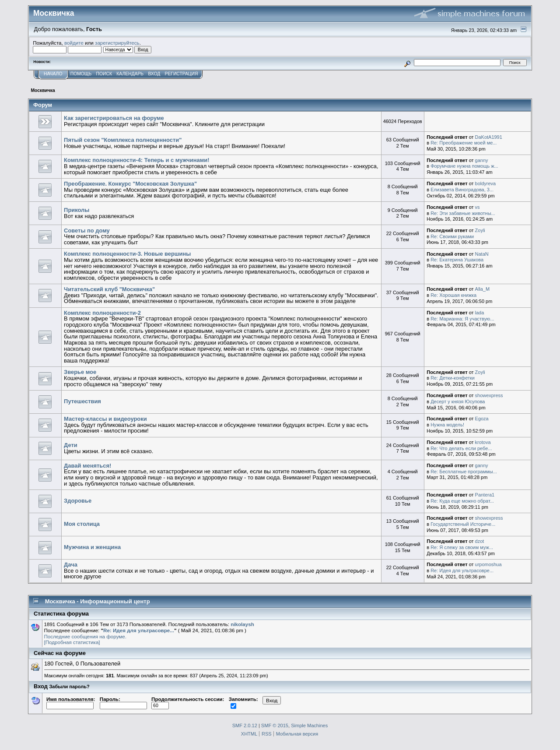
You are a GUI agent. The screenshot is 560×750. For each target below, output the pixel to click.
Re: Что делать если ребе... (461, 448)
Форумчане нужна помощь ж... (464, 166)
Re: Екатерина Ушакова (457, 260)
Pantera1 (485, 495)
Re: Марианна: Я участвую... (462, 319)
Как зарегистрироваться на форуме (114, 118)
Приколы (77, 210)
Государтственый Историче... (463, 524)
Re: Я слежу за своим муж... (462, 547)
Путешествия (82, 401)
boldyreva (486, 183)
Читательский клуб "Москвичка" (109, 289)
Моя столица (82, 524)
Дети (71, 445)
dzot (480, 541)
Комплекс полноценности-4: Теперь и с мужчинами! (136, 160)
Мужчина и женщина (92, 547)
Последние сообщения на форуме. (85, 636)
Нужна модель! (447, 425)
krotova (483, 442)
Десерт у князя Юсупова (458, 401)
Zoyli (480, 230)
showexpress (489, 395)
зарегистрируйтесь (117, 43)
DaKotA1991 (489, 137)
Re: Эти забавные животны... (463, 213)
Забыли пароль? (70, 687)
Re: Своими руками (452, 236)
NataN (482, 254)
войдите (74, 43)
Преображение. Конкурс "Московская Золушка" (130, 184)
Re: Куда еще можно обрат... (462, 501)
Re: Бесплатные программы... (464, 472)
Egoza (482, 419)
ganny (482, 160)
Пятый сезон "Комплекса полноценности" (123, 140)
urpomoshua (488, 564)
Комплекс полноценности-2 (102, 313)
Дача (71, 565)
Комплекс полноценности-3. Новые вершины (127, 254)
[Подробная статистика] (72, 642)
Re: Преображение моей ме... (464, 143)
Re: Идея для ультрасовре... (462, 570)
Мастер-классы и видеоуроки (105, 419)
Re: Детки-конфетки (453, 378)
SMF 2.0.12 (245, 725)
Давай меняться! (87, 466)
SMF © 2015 (275, 725)
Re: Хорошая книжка (453, 295)
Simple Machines (309, 725)
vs (478, 207)
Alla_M (483, 289)
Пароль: (123, 702)
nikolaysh (242, 624)
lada (480, 313)
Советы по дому (87, 231)
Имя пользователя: (71, 702)
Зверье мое (80, 372)
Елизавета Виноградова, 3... (462, 190)
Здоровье (78, 501)
